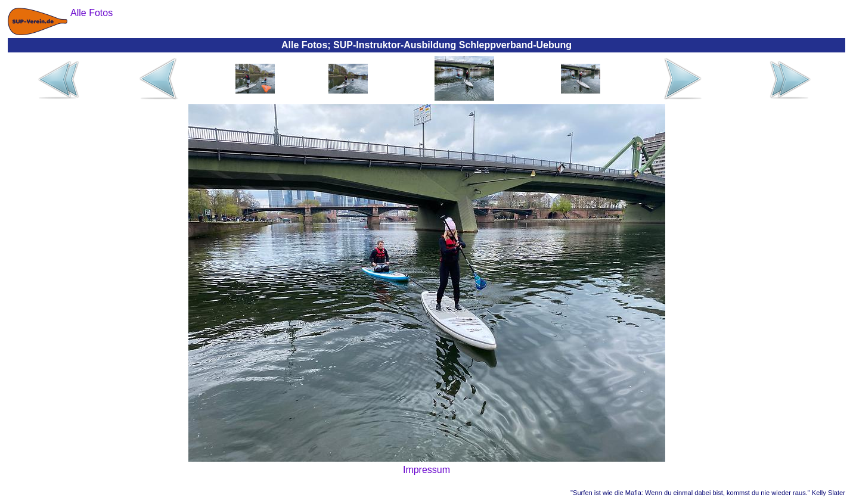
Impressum (426, 470)
